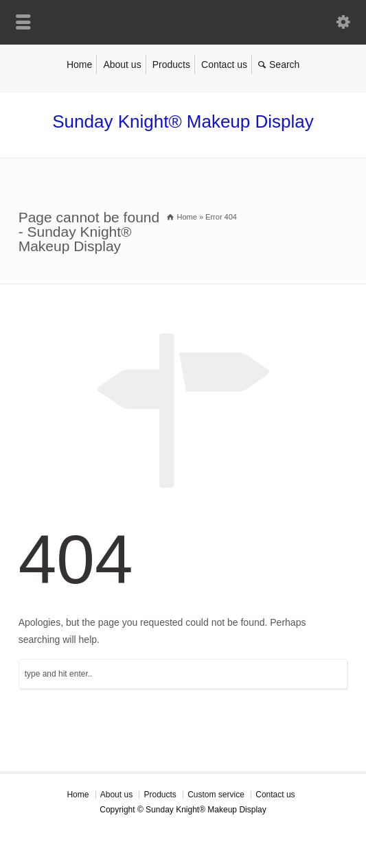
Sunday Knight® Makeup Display (183, 121)
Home (79, 64)
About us (122, 64)
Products (171, 64)
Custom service (216, 795)
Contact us (224, 64)
